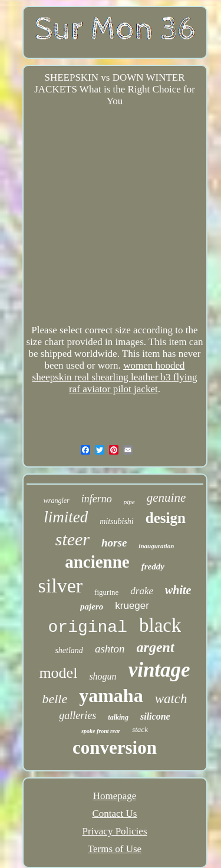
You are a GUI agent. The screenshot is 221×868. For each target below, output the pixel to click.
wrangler (57, 501)
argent (156, 647)
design (166, 518)
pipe (129, 502)
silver (61, 586)
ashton (110, 649)
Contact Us (114, 814)
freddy (153, 566)
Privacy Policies (114, 831)
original (88, 627)
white (178, 590)
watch (171, 699)
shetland (69, 650)
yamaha (111, 695)
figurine (106, 592)
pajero (92, 607)
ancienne (97, 562)
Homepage (115, 796)
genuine (166, 498)
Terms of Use (115, 849)
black (160, 625)
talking (118, 717)
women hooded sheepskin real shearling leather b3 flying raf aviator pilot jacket (115, 377)
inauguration (156, 546)
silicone (155, 716)
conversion (115, 748)
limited (66, 517)
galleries (77, 715)
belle (55, 699)
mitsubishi (117, 521)
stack (140, 729)
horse (114, 543)
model (58, 673)
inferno (97, 499)
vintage (159, 670)
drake (142, 591)
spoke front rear (101, 731)
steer (72, 539)
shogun (103, 676)
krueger (132, 606)
